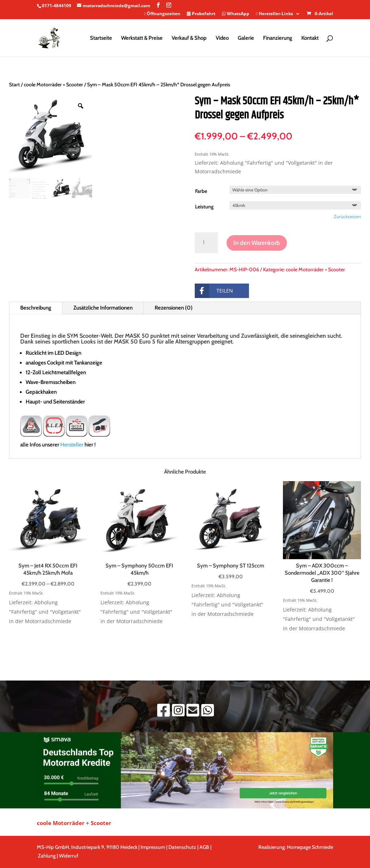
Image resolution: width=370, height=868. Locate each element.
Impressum (153, 847)
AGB (205, 847)
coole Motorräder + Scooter (53, 85)
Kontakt (310, 38)
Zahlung (47, 856)
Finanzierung (278, 38)
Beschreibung (36, 308)
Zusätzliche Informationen (103, 308)
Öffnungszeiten (162, 14)
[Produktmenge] (206, 243)
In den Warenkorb (257, 243)
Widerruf (69, 856)
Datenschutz (182, 847)
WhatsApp (236, 14)
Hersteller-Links (274, 14)
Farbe (201, 191)
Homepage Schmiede (310, 847)
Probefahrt (201, 14)
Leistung (204, 207)
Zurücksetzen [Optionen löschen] (347, 217)
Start (14, 85)
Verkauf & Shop (189, 38)
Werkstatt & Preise (142, 38)
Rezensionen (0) (174, 308)
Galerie (246, 38)
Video (222, 38)
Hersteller (72, 445)
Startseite (101, 38)
